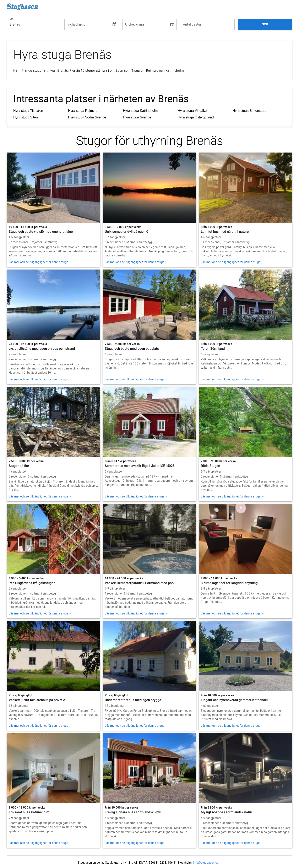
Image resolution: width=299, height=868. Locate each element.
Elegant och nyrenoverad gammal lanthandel (234, 700)
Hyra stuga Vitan (26, 117)
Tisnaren (138, 71)
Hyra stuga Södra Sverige (87, 117)
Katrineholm (175, 71)
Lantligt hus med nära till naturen (226, 232)
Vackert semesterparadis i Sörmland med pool (140, 583)
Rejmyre (152, 71)
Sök (265, 24)
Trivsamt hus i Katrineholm (29, 812)
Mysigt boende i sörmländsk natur (226, 812)
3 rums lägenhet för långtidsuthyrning (229, 583)
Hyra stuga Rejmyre (83, 111)
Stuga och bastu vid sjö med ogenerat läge (41, 232)
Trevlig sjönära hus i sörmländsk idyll (133, 812)
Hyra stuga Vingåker (193, 111)
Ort (11, 18)
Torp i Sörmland (213, 349)
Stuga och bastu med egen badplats (132, 349)
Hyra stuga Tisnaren (28, 111)
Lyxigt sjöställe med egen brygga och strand (42, 349)
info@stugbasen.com (207, 863)
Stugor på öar (19, 466)
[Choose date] (114, 25)
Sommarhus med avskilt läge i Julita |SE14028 (140, 466)
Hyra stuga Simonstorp (249, 111)
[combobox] (31, 25)
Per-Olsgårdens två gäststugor (32, 583)
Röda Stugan (210, 466)
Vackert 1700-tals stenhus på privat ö (37, 700)
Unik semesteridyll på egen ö (127, 232)
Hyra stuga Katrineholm (140, 111)
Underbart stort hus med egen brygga (133, 700)
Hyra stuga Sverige (137, 117)
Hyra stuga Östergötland (196, 117)
